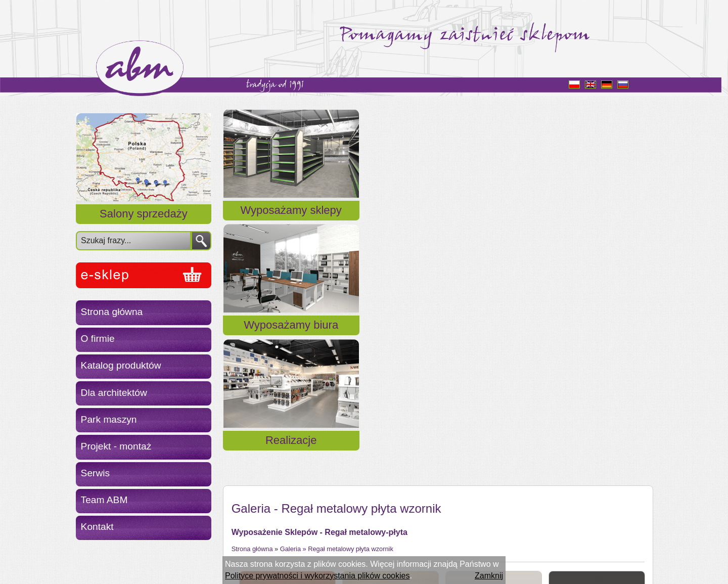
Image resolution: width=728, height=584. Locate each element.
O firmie (98, 339)
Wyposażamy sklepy (291, 222)
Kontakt (97, 527)
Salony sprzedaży (144, 214)
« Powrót (247, 508)
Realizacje (583, 222)
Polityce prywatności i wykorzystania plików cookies (317, 576)
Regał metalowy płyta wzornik (351, 301)
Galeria (290, 301)
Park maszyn (109, 419)
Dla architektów (114, 393)
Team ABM (104, 500)
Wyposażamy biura (437, 222)
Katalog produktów (121, 365)
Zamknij (489, 576)
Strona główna (112, 312)
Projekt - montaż (116, 446)
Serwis (96, 473)
